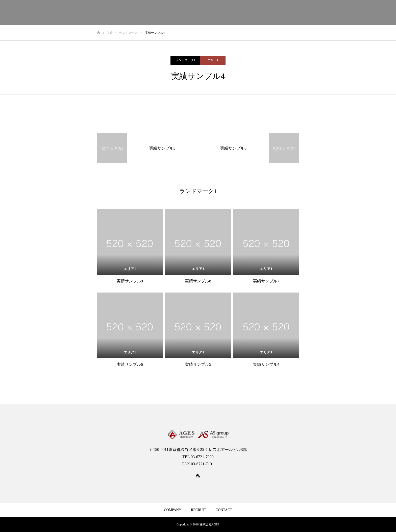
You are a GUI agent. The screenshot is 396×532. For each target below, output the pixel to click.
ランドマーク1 (185, 60)
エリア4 (213, 60)
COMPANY (173, 510)
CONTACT (224, 510)
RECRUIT (199, 510)
